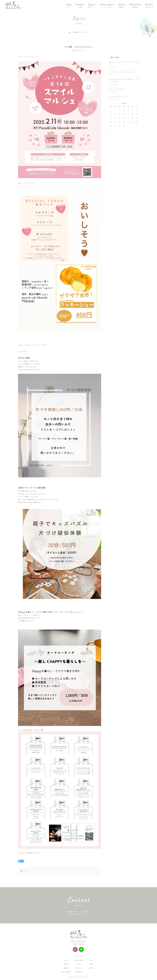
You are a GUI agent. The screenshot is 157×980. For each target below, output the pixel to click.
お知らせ (83, 50)
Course (122, 4)
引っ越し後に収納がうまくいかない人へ (120, 97)
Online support (107, 4)
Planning (78, 968)
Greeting (80, 4)
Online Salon (78, 960)
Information (135, 4)
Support (92, 4)
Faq (91, 960)
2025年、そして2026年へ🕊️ (117, 89)
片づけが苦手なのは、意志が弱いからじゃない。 (123, 72)
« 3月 (110, 130)
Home (69, 4)
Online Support (66, 972)
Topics (91, 964)
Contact (149, 4)
